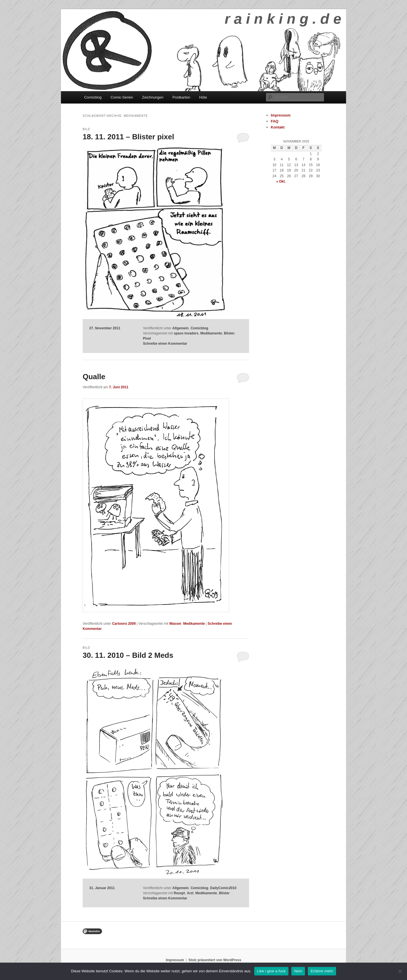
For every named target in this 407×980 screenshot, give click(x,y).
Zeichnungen (153, 97)
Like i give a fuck (271, 971)
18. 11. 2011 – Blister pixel (128, 137)
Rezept (179, 893)
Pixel (147, 338)
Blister (229, 333)
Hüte (203, 97)
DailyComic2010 (223, 888)
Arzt (190, 893)
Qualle (94, 377)
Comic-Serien (122, 97)
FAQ (275, 121)
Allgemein (181, 328)
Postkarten (181, 97)
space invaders (186, 333)
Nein (298, 971)
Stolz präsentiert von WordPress (215, 960)
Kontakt (278, 127)
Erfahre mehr (322, 971)
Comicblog (93, 97)
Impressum (281, 115)
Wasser (175, 624)
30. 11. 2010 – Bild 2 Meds (128, 655)
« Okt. (281, 181)
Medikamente (211, 333)
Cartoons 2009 (124, 624)
